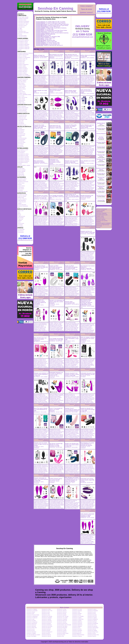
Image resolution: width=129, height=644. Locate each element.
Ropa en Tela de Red (23, 97)
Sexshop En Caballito (31, 633)
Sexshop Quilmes (41, 34)
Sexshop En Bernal (92, 629)
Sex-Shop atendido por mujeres (33, 635)
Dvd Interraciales (22, 140)
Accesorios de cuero (22, 115)
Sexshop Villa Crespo (42, 32)
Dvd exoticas (21, 132)
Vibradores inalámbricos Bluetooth (25, 53)
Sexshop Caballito (41, 28)
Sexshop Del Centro (92, 625)
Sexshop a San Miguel (31, 636)
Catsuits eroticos (22, 85)
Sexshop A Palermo (92, 636)
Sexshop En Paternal (46, 636)
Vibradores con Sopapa (23, 74)
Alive (19, 212)
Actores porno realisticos (23, 40)
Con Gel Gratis (21, 229)
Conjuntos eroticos (22, 86)
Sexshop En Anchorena (62, 623)
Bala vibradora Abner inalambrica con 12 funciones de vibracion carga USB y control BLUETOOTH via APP (86, 303)
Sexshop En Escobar (92, 615)
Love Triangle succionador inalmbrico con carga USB (56, 339)
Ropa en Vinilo (21, 96)
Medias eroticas (21, 92)
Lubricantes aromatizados (24, 21)
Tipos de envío (87, 9)
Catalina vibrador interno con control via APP (56, 479)
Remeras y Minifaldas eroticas (25, 95)
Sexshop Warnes (40, 42)
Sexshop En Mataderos (93, 619)
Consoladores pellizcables (24, 44)
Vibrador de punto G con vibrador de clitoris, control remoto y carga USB (72, 374)
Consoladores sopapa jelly (24, 47)
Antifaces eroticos (22, 180)
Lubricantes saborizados (23, 33)
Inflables (20, 203)
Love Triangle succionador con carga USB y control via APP (57, 197)
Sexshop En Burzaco (77, 632)
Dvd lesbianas (21, 141)
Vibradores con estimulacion (24, 57)
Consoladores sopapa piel (24, 49)
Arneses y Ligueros (22, 80)
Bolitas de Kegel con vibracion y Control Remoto (41, 56)
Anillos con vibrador (22, 56)
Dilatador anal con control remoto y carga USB (72, 162)
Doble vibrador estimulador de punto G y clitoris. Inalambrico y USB (88, 515)
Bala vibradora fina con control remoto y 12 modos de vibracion (72, 56)
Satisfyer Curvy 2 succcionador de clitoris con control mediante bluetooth (72, 410)
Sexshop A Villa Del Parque (78, 635)
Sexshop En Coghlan (77, 618)
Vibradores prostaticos (23, 69)
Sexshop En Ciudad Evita (78, 619)
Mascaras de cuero (22, 125)
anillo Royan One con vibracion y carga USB (55, 126)
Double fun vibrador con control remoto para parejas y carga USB (88, 410)
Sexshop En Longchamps (32, 616)
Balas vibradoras (22, 151)
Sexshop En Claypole (46, 619)
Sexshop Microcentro (41, 25)
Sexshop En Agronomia (32, 623)
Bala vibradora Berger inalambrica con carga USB (41, 267)
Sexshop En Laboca (92, 609)
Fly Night (20, 28)
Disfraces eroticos (22, 89)
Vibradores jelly (21, 62)
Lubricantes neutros (22, 26)
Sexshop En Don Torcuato (63, 616)
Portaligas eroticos (22, 93)
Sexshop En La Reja (46, 609)
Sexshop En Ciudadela (62, 619)
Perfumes (20, 34)
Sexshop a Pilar (60, 636)
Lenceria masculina (22, 110)
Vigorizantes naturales (23, 192)
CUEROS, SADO (100, 216)
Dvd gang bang (21, 135)
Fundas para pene (22, 202)
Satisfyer (20, 221)
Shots (19, 222)
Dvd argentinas (21, 130)
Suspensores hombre (23, 112)
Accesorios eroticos (22, 179)
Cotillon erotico (21, 183)
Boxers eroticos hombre (23, 108)
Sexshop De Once (76, 628)
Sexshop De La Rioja (62, 629)
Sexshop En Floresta (62, 613)
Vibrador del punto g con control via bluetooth (87, 196)
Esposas (20, 184)
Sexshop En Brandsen (31, 632)
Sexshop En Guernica (62, 612)
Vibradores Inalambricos (23, 64)
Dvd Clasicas (21, 144)
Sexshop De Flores (31, 630)
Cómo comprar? (86, 6)
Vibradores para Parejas (23, 55)
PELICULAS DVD (100, 218)
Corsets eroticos (21, 87)
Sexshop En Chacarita (47, 621)
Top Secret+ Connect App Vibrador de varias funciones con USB (56, 445)
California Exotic (21, 216)
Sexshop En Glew (76, 612)
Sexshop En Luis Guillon (62, 618)
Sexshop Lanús (40, 38)
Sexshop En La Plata (62, 609)
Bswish (20, 215)
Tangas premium (22, 100)
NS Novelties (21, 218)
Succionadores (21, 153)
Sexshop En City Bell (31, 621)
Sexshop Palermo (41, 23)
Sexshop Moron (40, 35)
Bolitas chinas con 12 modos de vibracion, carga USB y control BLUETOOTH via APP (72, 196)
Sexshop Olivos (40, 39)
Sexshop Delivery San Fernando (64, 625)
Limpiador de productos (23, 18)
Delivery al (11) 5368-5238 (25, 237)
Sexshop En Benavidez (62, 628)
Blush (19, 213)
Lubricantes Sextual (22, 37)
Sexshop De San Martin (62, 626)
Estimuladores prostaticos (24, 161)
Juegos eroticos (21, 186)
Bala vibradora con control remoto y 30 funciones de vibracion (56, 56)
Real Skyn (20, 30)
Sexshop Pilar (40, 45)
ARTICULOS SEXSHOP (102, 209)
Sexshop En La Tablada (32, 609)
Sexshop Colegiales (41, 43)
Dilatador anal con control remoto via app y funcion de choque (41, 444)
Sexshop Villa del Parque (42, 27)
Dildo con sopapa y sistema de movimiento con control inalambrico (88, 339)
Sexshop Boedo (40, 29)
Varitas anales (21, 174)
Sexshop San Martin (41, 40)
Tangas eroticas (21, 99)
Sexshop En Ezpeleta (62, 615)
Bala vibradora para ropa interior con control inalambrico (40, 339)
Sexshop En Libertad (77, 613)
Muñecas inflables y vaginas (24, 165)
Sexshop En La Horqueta (32, 611)
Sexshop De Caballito (92, 630)
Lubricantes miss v (22, 31)
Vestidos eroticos (22, 103)
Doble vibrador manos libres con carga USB (71, 91)
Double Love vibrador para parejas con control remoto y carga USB (72, 445)
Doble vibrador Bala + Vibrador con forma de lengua (86, 91)
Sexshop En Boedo (46, 630)
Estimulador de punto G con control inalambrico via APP (88, 374)
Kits (19, 207)
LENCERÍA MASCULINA (102, 215)
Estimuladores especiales (24, 157)
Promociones (21, 232)
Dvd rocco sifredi (22, 142)
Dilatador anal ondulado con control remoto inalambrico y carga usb (41, 374)
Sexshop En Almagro (92, 622)
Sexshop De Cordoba (62, 630)
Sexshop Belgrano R (77, 633)
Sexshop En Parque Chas (93, 635)
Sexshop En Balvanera (47, 625)
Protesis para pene (22, 205)
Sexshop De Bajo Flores (93, 632)
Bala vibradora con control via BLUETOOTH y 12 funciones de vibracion (87, 444)
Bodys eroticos (21, 83)
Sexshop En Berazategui (93, 628)
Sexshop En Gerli (30, 613)
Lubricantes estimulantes (23, 23)
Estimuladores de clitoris (23, 154)
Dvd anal (20, 128)
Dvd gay (20, 137)
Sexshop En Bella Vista (32, 628)
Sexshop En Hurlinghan (93, 611)
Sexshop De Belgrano (62, 632)
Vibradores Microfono (23, 72)
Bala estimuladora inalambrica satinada (39, 162)
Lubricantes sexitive (22, 35)
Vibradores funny (22, 60)
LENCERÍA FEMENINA (101, 213)
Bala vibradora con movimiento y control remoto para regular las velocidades (40, 302)
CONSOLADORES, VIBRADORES (101, 211)
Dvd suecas (21, 145)
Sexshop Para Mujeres (101, 187)
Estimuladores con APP (23, 150)
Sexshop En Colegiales (47, 618)
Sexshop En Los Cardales (78, 616)
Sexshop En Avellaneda (93, 623)
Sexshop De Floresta (77, 629)
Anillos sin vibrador (22, 196)
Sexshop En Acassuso (77, 623)
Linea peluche (21, 124)
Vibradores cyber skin (23, 59)
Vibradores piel (21, 63)
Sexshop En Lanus (92, 612)
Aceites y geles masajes (23, 17)
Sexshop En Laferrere (62, 611)
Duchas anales (21, 169)
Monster (20, 50)
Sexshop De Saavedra (92, 626)
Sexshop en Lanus (46, 612)
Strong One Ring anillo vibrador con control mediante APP (71, 126)
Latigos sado (21, 121)
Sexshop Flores (40, 30)
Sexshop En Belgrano (77, 626)
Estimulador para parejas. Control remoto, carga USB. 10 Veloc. (88, 480)
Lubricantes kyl (21, 27)
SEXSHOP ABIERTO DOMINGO (103, 223)
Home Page (36, 49)
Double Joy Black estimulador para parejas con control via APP (71, 267)
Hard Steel (20, 225)
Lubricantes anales (22, 20)
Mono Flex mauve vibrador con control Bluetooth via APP (41, 410)
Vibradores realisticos (23, 70)
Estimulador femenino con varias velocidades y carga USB (72, 339)
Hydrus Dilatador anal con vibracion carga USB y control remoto (87, 126)
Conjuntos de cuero (22, 117)
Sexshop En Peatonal (77, 636)
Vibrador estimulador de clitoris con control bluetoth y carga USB (41, 479)
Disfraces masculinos (23, 109)
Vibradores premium (22, 67)
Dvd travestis (21, 147)
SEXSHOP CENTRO (101, 219)
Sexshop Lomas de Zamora (43, 33)
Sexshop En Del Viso (92, 616)
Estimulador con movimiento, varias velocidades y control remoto (55, 162)
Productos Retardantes (23, 206)
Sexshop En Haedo (31, 612)
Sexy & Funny (21, 223)
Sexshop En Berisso (46, 629)
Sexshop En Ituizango (77, 611)
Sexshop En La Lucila (77, 609)
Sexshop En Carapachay (32, 622)
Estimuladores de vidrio (23, 155)
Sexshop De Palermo (46, 628)
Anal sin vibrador (22, 171)
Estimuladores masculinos (24, 160)
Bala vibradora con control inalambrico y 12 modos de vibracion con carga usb (41, 197)
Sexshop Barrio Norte (42, 24)
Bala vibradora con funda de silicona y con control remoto (57, 90)
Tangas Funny (21, 102)
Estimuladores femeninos (23, 158)
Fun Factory (21, 226)
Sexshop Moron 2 (101, 196)
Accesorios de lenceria (23, 79)
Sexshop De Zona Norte (47, 626)
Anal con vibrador (22, 170)
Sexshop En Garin (46, 613)
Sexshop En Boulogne (77, 630)
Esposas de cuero (22, 118)
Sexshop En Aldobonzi (77, 622)
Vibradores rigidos (22, 66)
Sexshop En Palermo (46, 635)
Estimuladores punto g (23, 163)
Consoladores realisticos (23, 46)
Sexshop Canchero (46, 633)
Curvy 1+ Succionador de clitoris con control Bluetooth (56, 410)
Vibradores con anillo (23, 195)
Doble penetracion (22, 200)
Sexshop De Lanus (31, 629)
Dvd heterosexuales (22, 138)
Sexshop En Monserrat (62, 621)
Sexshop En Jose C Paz (47, 611)
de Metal (20, 164)
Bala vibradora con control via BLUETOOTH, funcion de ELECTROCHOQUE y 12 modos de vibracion (72, 480)
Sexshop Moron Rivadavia (43, 37)
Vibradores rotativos (22, 73)
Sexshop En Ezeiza (77, 615)
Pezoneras (20, 190)
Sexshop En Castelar (77, 621)
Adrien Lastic (21, 211)
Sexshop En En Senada (47, 616)
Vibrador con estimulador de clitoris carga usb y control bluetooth (57, 302)
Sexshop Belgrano (41, 22)
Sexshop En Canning (55, 8)
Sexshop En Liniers (46, 615)
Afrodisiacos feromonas (23, 182)
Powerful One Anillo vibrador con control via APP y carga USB (40, 126)
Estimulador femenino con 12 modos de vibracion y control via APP (56, 374)
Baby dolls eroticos (22, 82)
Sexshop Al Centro (61, 635)
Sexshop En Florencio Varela (33, 615)
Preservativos (21, 187)
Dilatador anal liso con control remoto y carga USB (88, 232)
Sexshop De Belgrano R (47, 632)
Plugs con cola (21, 176)
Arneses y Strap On (22, 199)
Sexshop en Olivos (92, 633)
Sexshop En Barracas (31, 626)
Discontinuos (21, 231)
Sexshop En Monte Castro (63, 633)
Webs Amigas (64, 608)
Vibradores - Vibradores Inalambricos (43, 51)
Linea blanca (21, 122)
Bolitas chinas (21, 198)
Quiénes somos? (86, 12)
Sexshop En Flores (92, 613)
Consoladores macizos (23, 41)
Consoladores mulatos (23, 43)
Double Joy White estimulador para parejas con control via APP (56, 267)
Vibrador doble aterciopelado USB (70, 302)
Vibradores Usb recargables (24, 76)
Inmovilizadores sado (23, 119)
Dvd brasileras (21, 131)
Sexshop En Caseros (92, 621)
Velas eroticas (21, 189)
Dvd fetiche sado (22, 134)
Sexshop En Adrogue (46, 623)
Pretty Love (20, 219)
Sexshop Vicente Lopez (42, 44)
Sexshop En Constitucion (32, 618)
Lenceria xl (20, 90)
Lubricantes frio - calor (23, 24)
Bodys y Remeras (22, 106)
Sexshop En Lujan (30, 619)
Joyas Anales (21, 173)
